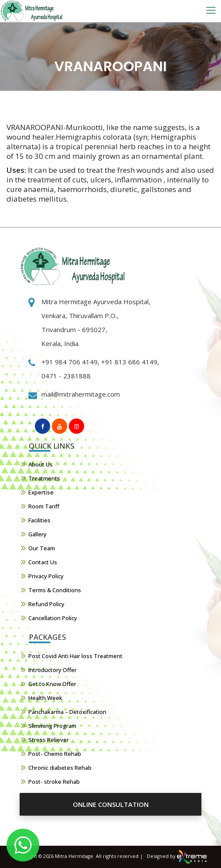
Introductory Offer (53, 670)
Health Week (45, 698)
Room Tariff (44, 506)
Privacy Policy (46, 576)
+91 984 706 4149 (70, 362)
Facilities (39, 520)
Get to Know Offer (52, 684)
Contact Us (43, 562)
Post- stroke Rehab (54, 782)
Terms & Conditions (55, 590)
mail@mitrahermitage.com (81, 394)
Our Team (42, 548)
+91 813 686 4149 (128, 362)
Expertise (41, 492)
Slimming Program (52, 726)
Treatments (44, 478)
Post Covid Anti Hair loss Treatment (75, 656)
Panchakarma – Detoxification (67, 712)
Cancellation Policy (53, 618)
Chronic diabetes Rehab (60, 768)
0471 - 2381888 (66, 376)
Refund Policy (46, 604)
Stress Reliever (49, 740)
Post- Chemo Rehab (55, 754)
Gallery (37, 534)
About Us (41, 464)
